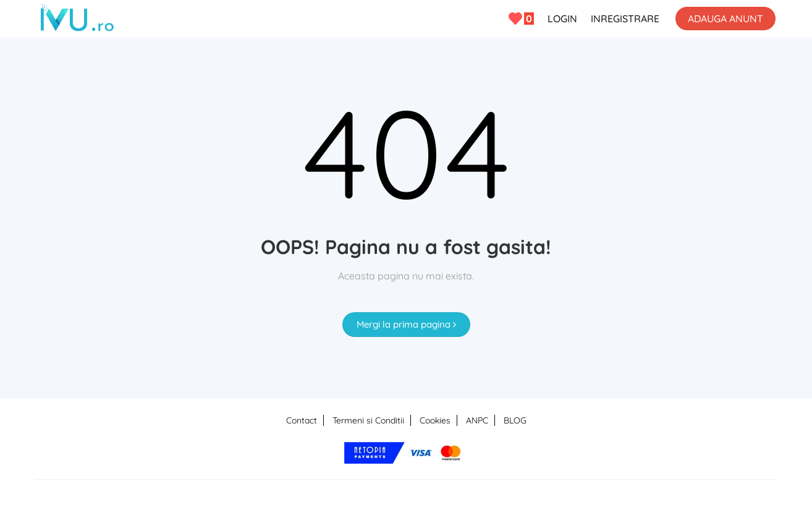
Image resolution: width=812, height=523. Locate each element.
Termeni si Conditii (368, 420)
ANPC (477, 420)
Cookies (435, 420)
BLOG (515, 420)
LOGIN (562, 19)
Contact (302, 420)
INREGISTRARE (625, 19)
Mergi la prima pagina (406, 324)
